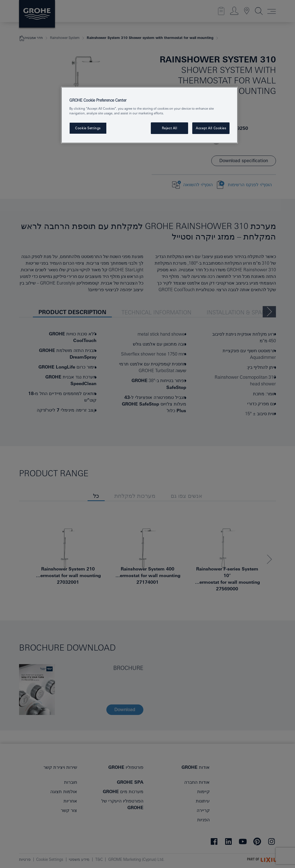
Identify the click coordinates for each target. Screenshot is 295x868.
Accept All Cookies (211, 128)
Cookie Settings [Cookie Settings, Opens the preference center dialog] (88, 128)
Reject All (170, 128)
